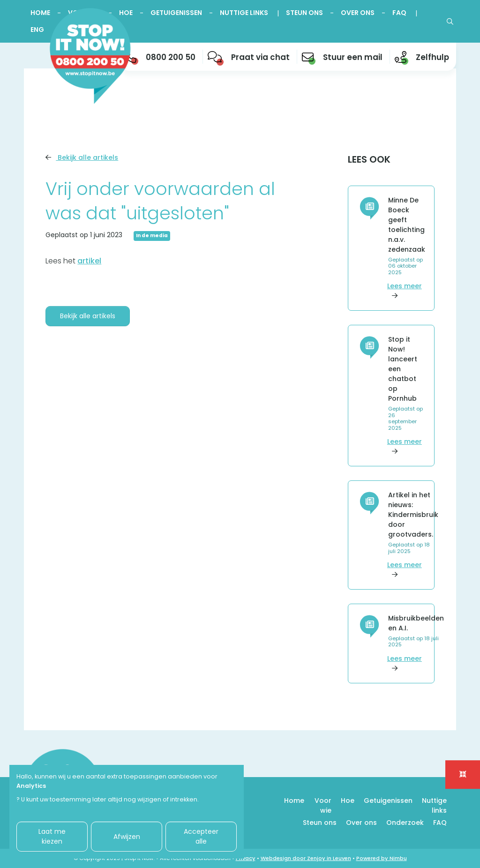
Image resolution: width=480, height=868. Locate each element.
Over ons (358, 13)
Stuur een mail (353, 57)
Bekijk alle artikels (82, 157)
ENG (37, 30)
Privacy (246, 858)
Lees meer (406, 290)
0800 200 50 (171, 57)
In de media (152, 236)
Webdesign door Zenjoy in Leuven (306, 858)
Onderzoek (405, 823)
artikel (89, 261)
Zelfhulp (432, 57)
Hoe (348, 801)
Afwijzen (127, 837)
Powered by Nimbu (382, 858)
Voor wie (323, 805)
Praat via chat (260, 57)
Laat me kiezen (52, 836)
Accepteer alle (201, 836)
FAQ (399, 13)
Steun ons (304, 13)
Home (40, 13)
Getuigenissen (176, 13)
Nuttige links (244, 13)
